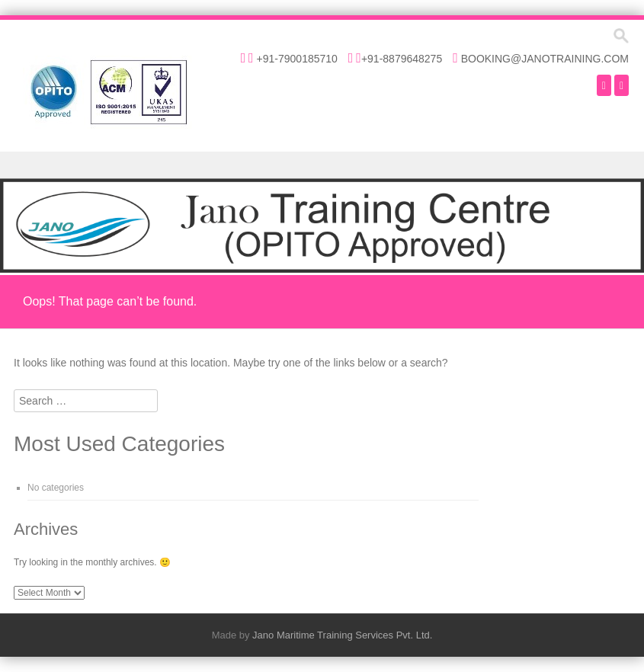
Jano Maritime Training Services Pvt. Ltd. (342, 635)
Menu (322, 165)
